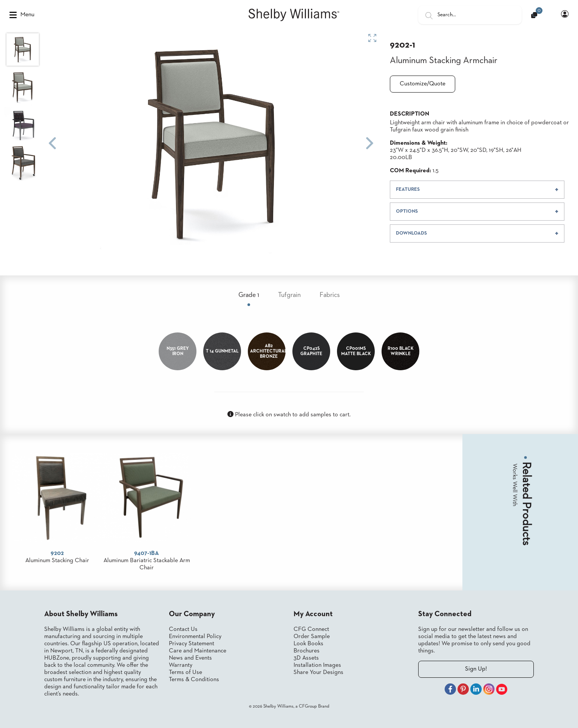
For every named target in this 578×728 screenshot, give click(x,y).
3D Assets (306, 658)
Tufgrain (289, 295)
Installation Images (317, 665)
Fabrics (330, 295)
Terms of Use (185, 672)
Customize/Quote (423, 84)
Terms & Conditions (194, 680)
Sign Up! (476, 669)
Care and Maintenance (198, 651)
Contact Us (183, 629)
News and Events (190, 658)
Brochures (307, 651)
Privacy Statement (192, 644)
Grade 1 (249, 295)
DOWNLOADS (411, 233)
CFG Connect (311, 629)
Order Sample (312, 637)
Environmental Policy (195, 637)
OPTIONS (407, 211)
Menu (22, 15)
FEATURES (408, 189)
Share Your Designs (318, 672)
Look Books (308, 644)
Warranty (181, 665)
